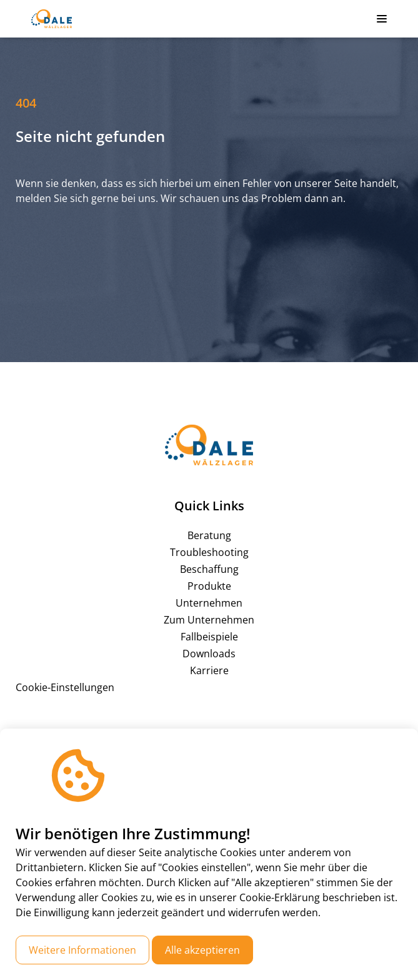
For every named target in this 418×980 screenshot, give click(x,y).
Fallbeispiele (209, 637)
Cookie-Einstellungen (65, 687)
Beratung (209, 535)
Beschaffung (209, 569)
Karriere (209, 670)
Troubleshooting (209, 552)
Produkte (209, 586)
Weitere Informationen (82, 950)
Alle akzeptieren (202, 950)
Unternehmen (209, 603)
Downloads (209, 654)
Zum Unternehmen (209, 620)
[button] (382, 19)
